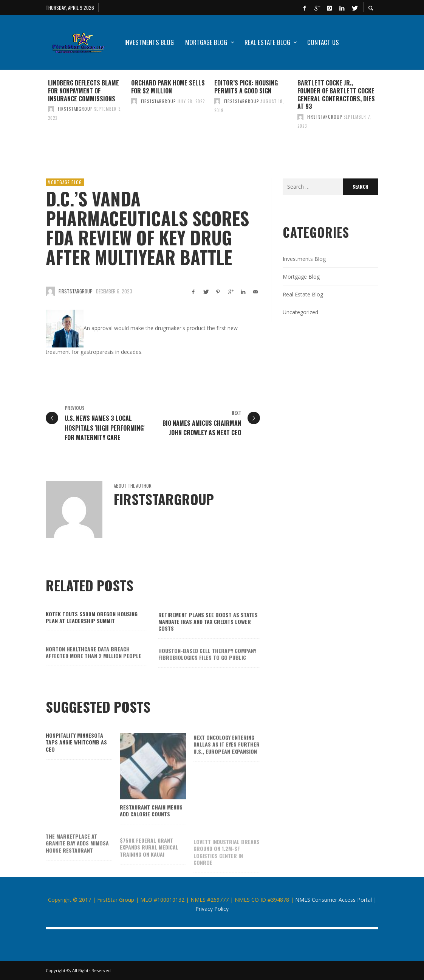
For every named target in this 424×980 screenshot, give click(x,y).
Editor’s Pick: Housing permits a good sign (246, 87)
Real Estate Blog (303, 294)
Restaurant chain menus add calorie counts (151, 823)
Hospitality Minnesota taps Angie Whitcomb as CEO (76, 753)
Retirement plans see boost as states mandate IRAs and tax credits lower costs (208, 633)
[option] (87, 115)
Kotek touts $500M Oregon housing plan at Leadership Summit (92, 628)
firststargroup (75, 109)
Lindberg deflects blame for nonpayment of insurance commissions (84, 91)
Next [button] (384, 118)
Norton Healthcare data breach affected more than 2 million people (94, 665)
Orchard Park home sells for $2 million (168, 87)
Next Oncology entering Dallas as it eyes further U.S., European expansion (227, 757)
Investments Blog (304, 259)
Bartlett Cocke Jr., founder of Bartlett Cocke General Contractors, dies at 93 (336, 95)
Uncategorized (300, 312)
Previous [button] (40, 118)
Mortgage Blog (65, 182)
